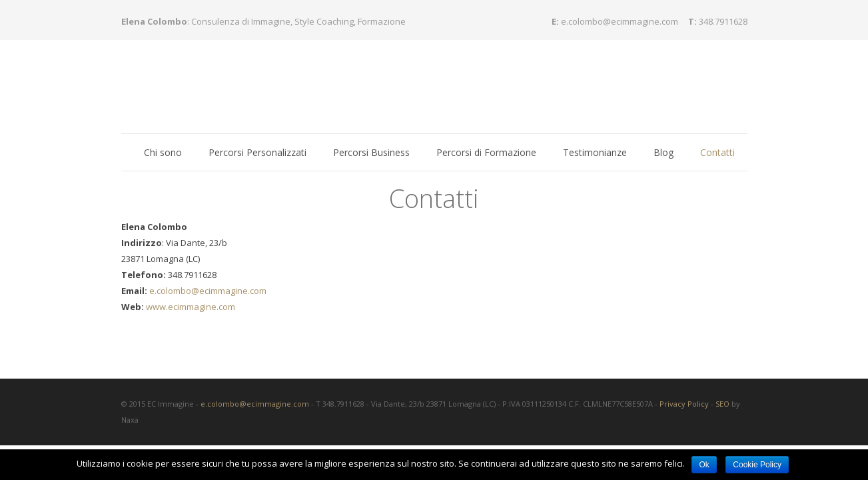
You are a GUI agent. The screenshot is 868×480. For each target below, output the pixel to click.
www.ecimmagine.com (190, 290)
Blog (663, 152)
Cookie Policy (757, 465)
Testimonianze (595, 152)
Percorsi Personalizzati (257, 152)
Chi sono (163, 152)
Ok (704, 465)
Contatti (717, 152)
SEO (722, 387)
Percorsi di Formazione (486, 152)
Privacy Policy (684, 387)
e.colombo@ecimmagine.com (620, 21)
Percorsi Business (371, 152)
